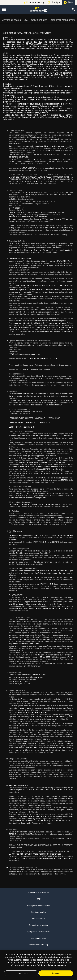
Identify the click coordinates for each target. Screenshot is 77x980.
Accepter (56, 973)
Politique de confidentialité (38, 906)
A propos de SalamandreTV (38, 932)
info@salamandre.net (42, 203)
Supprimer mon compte (63, 20)
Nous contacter (39, 919)
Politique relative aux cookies (51, 965)
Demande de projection (39, 925)
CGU (26, 20)
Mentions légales (39, 912)
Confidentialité (39, 20)
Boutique (56, 2)
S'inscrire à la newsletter (39, 893)
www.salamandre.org (38, 945)
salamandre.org (36, 2)
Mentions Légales (11, 20)
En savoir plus (21, 973)
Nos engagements (38, 938)
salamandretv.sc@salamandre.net (29, 666)
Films (71, 2)
